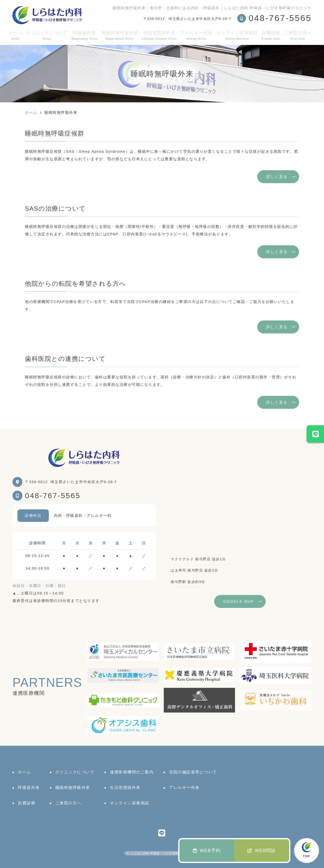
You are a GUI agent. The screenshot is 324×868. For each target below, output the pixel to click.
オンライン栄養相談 (237, 35)
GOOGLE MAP (239, 601)
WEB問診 (262, 851)
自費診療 (271, 35)
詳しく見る (277, 177)
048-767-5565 (53, 496)
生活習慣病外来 (159, 35)
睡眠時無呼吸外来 (120, 35)
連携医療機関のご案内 (132, 772)
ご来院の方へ (298, 35)
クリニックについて (47, 35)
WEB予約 (207, 851)
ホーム (16, 35)
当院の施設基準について (193, 772)
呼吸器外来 (85, 35)
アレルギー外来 (197, 35)
